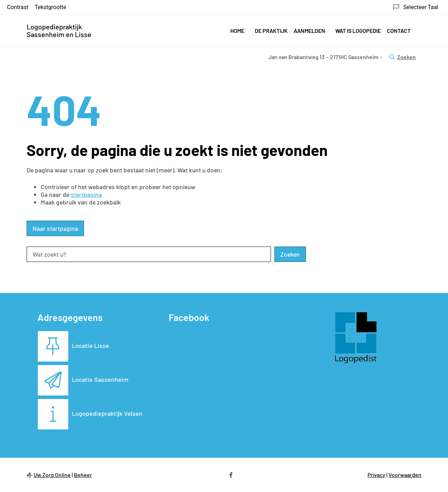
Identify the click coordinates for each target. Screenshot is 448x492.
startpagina (86, 194)
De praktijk (271, 31)
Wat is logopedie (358, 31)
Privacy (376, 475)
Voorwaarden (405, 475)
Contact (399, 31)
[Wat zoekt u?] (149, 254)
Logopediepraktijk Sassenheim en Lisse (59, 30)
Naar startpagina (55, 228)
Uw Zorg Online (52, 475)
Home (237, 31)
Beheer (83, 475)
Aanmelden (309, 31)
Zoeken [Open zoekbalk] (403, 57)
